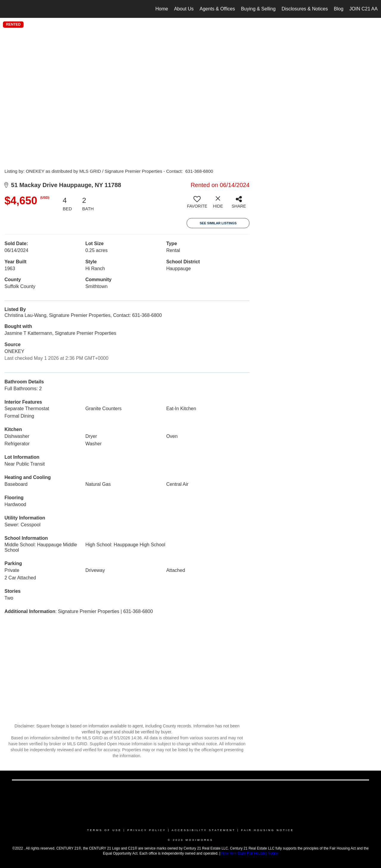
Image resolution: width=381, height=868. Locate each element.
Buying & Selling (258, 9)
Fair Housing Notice (267, 830)
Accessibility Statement (204, 830)
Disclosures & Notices (305, 9)
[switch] (197, 204)
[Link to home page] (8, 9)
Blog (339, 9)
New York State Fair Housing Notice (250, 853)
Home (162, 9)
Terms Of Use (104, 830)
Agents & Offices (217, 9)
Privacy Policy (147, 830)
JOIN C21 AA (364, 9)
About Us (184, 9)
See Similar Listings (218, 223)
